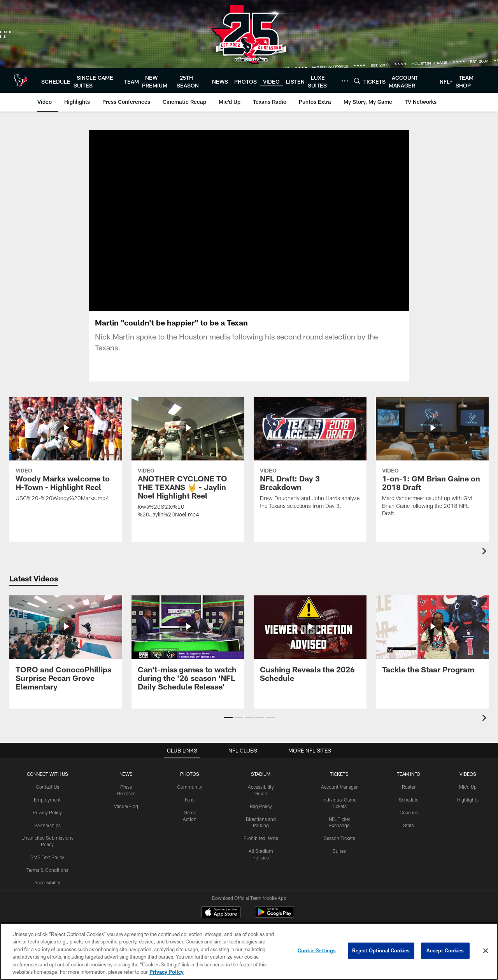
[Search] (357, 81)
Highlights (468, 777)
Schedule (409, 777)
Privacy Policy (47, 789)
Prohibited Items (261, 815)
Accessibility (47, 859)
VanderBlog (126, 783)
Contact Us (47, 764)
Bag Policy (261, 783)
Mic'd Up (468, 764)
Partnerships (47, 802)
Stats (409, 802)
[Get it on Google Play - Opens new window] (274, 893)
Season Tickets (339, 815)
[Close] (486, 951)
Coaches (409, 789)
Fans (190, 777)
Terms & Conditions (47, 847)
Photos (190, 751)
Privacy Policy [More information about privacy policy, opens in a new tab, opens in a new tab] (167, 972)
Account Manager (339, 764)
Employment (47, 777)
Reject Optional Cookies (381, 950)
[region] (249, 951)
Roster (409, 764)
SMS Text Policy (47, 834)
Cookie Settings (317, 950)
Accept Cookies (445, 950)
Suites (339, 828)
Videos (468, 751)
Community (190, 764)
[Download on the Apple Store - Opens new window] (221, 890)
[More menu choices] (345, 81)
